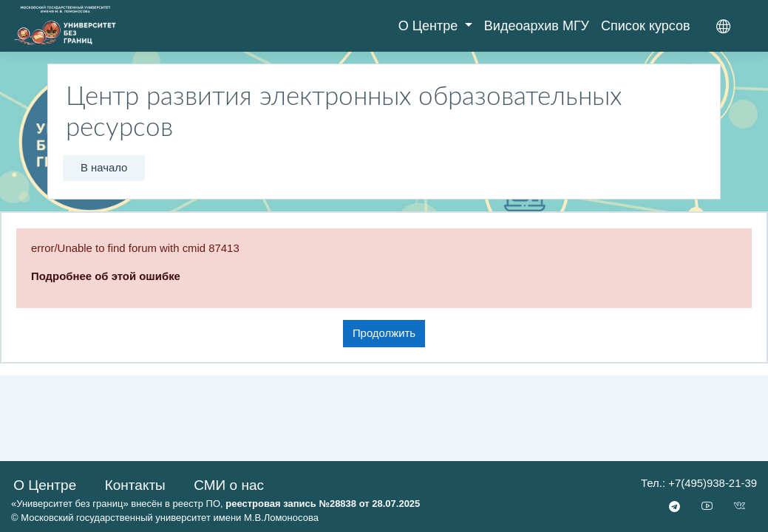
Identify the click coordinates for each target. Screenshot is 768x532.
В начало (104, 167)
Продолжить (384, 333)
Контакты (135, 485)
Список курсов (646, 26)
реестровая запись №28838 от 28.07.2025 (323, 504)
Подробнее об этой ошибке (106, 276)
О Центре (430, 26)
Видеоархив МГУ (537, 26)
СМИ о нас (229, 485)
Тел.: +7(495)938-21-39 (699, 483)
